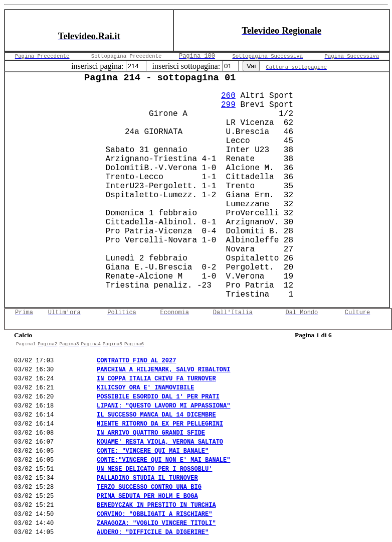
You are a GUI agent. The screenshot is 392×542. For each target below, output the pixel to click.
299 (228, 105)
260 (228, 96)
